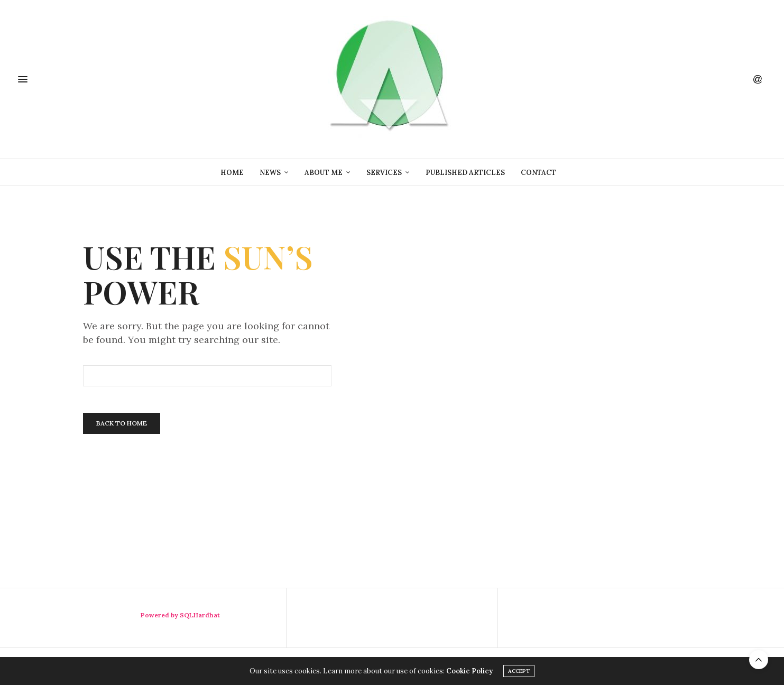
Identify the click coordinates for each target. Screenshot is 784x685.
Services (384, 173)
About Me (324, 173)
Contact (538, 173)
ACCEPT (519, 671)
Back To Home (122, 423)
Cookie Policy (469, 671)
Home (232, 173)
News (270, 173)
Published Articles (465, 173)
